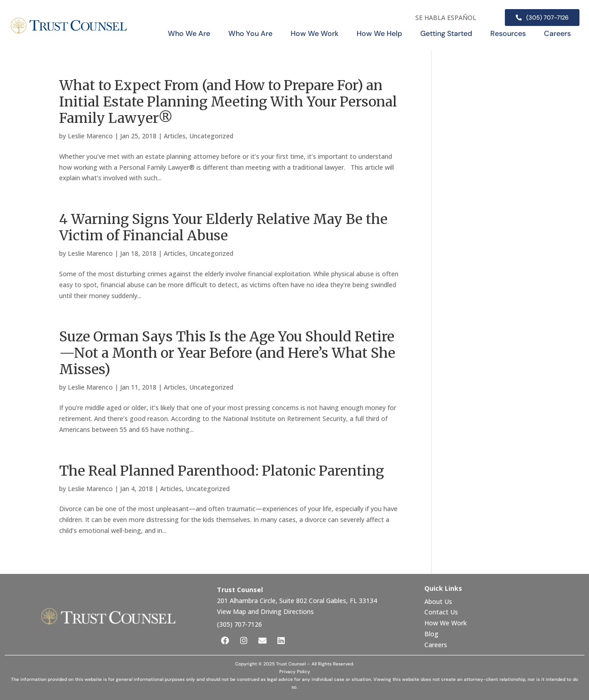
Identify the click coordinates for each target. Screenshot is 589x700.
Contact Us (442, 612)
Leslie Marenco (90, 136)
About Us (439, 601)
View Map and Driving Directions (265, 611)
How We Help (379, 33)
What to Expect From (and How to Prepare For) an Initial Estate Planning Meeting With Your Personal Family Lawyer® (228, 101)
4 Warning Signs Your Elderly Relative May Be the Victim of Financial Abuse (223, 227)
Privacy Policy (295, 672)
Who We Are (189, 33)
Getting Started (446, 33)
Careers (557, 33)
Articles (175, 136)
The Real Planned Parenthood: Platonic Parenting (222, 471)
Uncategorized (211, 136)
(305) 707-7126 (239, 624)
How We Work (315, 33)
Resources (508, 33)
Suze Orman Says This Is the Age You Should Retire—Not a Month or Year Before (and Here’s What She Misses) (227, 353)
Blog (431, 634)
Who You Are (250, 33)
